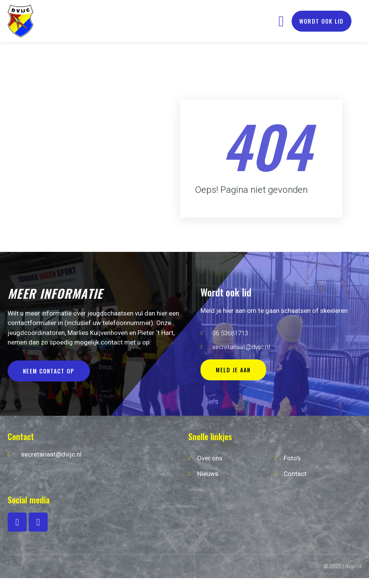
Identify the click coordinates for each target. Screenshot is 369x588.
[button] (281, 21)
